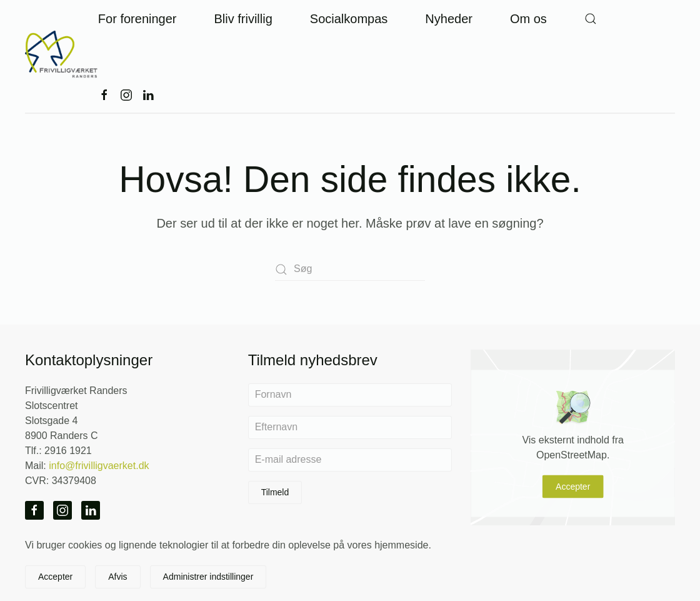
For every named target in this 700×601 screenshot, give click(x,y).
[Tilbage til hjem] (62, 56)
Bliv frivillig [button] (243, 19)
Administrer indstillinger (208, 577)
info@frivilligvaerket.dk (99, 466)
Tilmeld (275, 492)
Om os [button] (528, 19)
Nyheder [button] (449, 19)
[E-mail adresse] (350, 460)
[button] (591, 19)
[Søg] (350, 269)
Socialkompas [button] (349, 19)
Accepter (573, 487)
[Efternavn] (350, 427)
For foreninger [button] (137, 19)
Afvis (117, 577)
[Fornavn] (350, 395)
